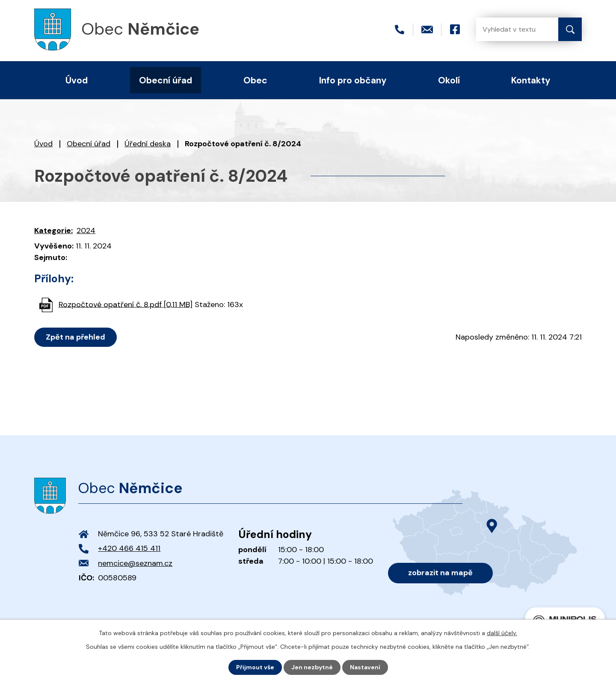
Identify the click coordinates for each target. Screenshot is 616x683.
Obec (255, 80)
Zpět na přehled (76, 337)
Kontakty (531, 80)
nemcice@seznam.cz (135, 563)
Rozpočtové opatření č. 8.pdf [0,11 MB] (126, 304)
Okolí (449, 80)
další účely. (502, 633)
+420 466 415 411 (129, 548)
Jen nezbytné (312, 667)
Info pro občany (353, 80)
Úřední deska (148, 144)
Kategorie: (53, 231)
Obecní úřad (89, 144)
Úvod (43, 144)
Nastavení (365, 667)
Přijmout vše (255, 667)
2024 (86, 231)
